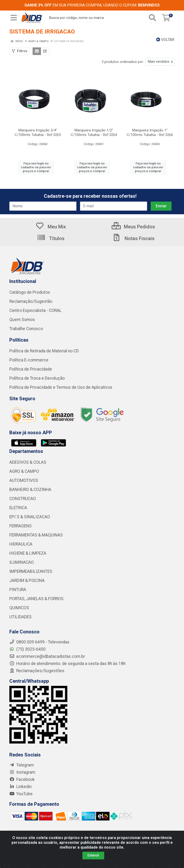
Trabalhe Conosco (26, 329)
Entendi (93, 855)
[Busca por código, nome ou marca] (96, 18)
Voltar (165, 40)
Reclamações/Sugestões (37, 671)
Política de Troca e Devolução (37, 378)
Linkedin (20, 787)
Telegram (22, 765)
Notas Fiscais (133, 238)
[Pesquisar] (153, 18)
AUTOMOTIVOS (24, 480)
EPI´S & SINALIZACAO (30, 517)
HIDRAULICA (21, 544)
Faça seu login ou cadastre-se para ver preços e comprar (36, 167)
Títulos (51, 238)
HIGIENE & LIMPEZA (28, 553)
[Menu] (14, 18)
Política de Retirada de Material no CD (44, 351)
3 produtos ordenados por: (123, 62)
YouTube (21, 794)
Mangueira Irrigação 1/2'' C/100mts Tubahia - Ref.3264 (94, 132)
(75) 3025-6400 (27, 649)
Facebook (22, 779)
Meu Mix (51, 227)
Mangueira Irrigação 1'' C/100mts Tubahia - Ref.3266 (150, 132)
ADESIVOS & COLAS (28, 462)
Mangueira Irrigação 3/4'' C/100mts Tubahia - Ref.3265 (38, 132)
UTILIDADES (20, 617)
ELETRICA (18, 508)
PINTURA (18, 590)
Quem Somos (22, 320)
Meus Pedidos (133, 227)
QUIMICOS (19, 608)
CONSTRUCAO (23, 499)
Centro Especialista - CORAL (35, 310)
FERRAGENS (20, 526)
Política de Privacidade (31, 369)
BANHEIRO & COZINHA (30, 490)
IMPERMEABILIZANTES (31, 571)
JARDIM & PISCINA (27, 581)
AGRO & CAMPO (24, 471)
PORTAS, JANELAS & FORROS (36, 599)
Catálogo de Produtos (30, 292)
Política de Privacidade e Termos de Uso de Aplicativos (61, 387)
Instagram (22, 772)
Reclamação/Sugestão (31, 301)
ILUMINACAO (22, 562)
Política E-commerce (29, 360)
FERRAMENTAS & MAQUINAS (36, 535)
